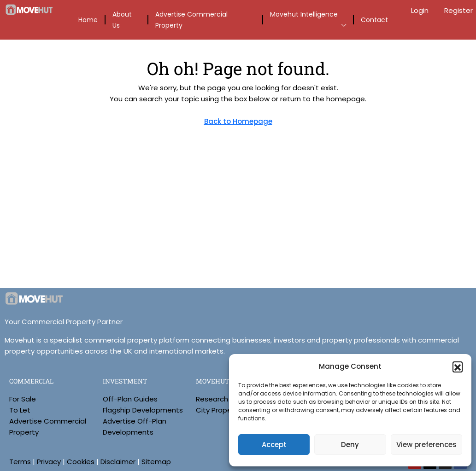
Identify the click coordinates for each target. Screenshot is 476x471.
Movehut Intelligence (304, 14)
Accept (274, 445)
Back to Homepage (238, 121)
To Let (20, 410)
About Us (122, 20)
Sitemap (156, 462)
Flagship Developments (143, 410)
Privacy (49, 462)
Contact (374, 20)
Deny (350, 445)
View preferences (426, 445)
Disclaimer (118, 462)
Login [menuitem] (421, 10)
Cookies (81, 462)
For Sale (23, 399)
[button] (458, 366)
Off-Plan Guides (130, 399)
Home (88, 20)
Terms (20, 462)
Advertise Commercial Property (191, 20)
